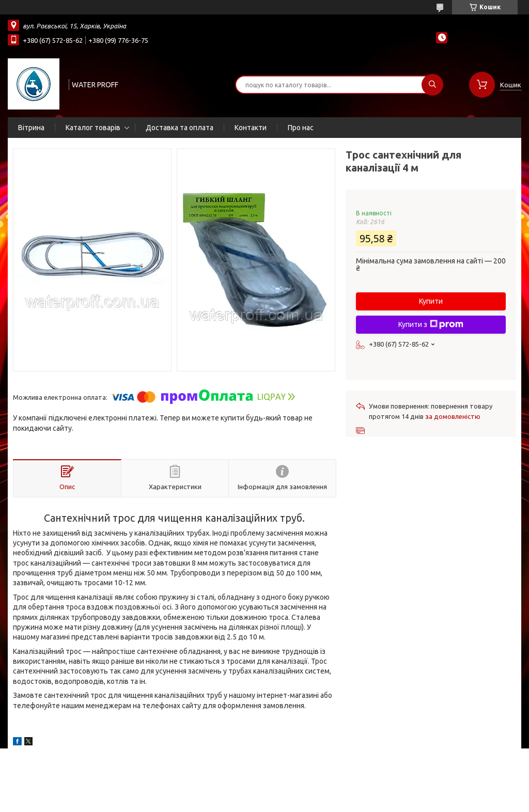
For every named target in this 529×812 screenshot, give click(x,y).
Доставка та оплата (180, 128)
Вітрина (31, 128)
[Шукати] (432, 85)
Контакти (251, 128)
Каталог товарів (93, 128)
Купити (431, 301)
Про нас (301, 128)
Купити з (431, 324)
